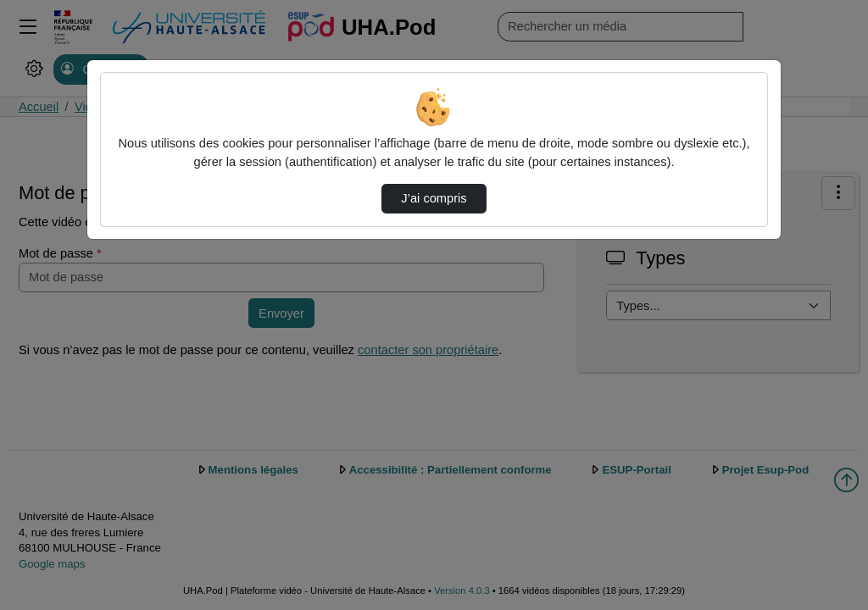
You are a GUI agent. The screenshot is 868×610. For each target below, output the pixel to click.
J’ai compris (434, 198)
